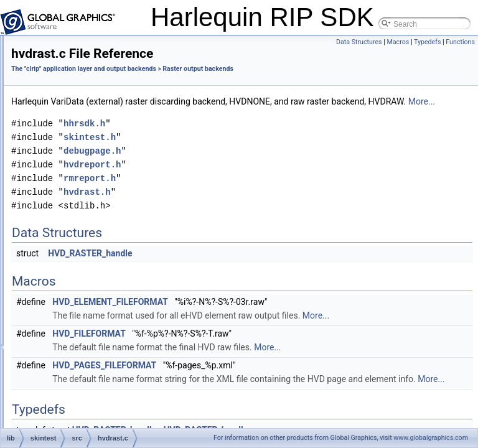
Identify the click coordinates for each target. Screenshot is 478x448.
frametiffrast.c (93, 183)
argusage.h (90, 114)
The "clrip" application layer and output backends (252, 69)
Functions (460, 42)
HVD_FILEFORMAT (257, 375)
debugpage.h (93, 169)
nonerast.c (88, 375)
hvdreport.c (90, 265)
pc (65, 73)
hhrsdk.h (252, 151)
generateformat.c (99, 210)
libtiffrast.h (88, 347)
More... (294, 129)
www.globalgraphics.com (431, 438)
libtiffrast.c (88, 334)
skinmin (64, 46)
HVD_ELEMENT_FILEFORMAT (278, 329)
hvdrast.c (86, 238)
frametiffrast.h (94, 197)
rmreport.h (258, 206)
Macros (398, 42)
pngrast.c (86, 416)
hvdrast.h (86, 251)
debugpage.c (92, 156)
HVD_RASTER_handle (258, 281)
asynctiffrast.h (94, 142)
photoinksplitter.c (99, 402)
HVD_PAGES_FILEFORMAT (272, 406)
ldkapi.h (84, 320)
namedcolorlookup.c (104, 361)
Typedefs (428, 42)
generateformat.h (99, 224)
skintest (64, 60)
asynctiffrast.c (94, 128)
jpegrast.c (87, 292)
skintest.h (258, 165)
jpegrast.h (87, 306)
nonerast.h (89, 388)
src (66, 87)
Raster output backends (220, 82)
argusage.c (89, 101)
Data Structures (359, 42)
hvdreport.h (90, 279)
